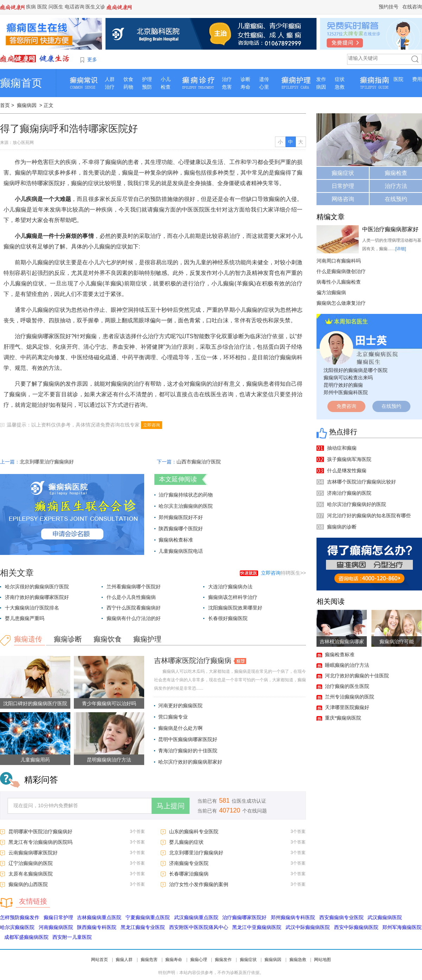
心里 (264, 87)
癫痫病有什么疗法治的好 (134, 618)
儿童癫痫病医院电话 (181, 551)
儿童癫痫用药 (35, 760)
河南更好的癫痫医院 (180, 706)
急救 (340, 87)
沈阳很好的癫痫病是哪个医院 (356, 370)
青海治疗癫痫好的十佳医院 (188, 751)
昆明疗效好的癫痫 (343, 385)
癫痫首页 (21, 83)
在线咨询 (412, 7)
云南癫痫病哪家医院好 (33, 853)
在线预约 (396, 199)
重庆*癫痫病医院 (343, 718)
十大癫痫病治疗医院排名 (32, 608)
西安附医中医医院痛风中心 (199, 927)
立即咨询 (152, 425)
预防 (147, 87)
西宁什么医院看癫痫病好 (134, 608)
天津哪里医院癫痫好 (347, 707)
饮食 (128, 79)
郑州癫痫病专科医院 (293, 917)
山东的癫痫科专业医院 (194, 832)
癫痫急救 (298, 960)
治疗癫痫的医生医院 (347, 686)
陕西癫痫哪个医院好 (181, 529)
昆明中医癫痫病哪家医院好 (188, 739)
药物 (128, 87)
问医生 (56, 7)
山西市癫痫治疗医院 (199, 462)
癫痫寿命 (174, 960)
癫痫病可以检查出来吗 (348, 378)
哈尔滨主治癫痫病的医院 (186, 506)
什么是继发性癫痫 (347, 470)
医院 (42, 7)
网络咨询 (343, 199)
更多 (92, 59)
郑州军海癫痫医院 (402, 927)
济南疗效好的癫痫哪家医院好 (37, 597)
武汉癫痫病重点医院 (196, 917)
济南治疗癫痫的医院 (349, 493)
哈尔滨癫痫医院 (17, 927)
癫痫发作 (223, 960)
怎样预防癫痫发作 (20, 917)
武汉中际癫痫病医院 (308, 927)
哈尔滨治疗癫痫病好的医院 (357, 504)
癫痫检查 (396, 173)
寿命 (245, 87)
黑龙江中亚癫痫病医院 (257, 927)
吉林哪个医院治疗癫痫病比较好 (362, 482)
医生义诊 (95, 7)
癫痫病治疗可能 (397, 641)
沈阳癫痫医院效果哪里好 (235, 608)
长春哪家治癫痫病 (189, 874)
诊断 (245, 79)
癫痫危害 (149, 960)
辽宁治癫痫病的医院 (31, 863)
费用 (417, 79)
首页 (5, 105)
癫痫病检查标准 (176, 540)
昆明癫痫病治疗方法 (109, 760)
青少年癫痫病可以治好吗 (109, 703)
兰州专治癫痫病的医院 (350, 697)
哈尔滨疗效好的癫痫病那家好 (190, 762)
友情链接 (33, 901)
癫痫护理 (147, 639)
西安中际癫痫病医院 (356, 927)
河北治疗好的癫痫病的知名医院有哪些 (369, 516)
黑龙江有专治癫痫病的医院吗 (40, 842)
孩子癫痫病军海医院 (349, 459)
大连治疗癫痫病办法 (230, 587)
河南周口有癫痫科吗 (339, 261)
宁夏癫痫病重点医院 (148, 917)
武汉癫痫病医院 (385, 917)
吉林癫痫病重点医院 (99, 917)
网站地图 (322, 960)
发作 (321, 79)
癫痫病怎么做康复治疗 (341, 303)
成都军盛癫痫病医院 (26, 937)
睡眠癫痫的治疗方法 (347, 665)
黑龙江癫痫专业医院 (143, 927)
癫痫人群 (124, 960)
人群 (110, 79)
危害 (227, 87)
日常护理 (343, 186)
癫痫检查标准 (340, 655)
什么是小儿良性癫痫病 (131, 597)
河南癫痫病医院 (56, 927)
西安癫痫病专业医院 (341, 917)
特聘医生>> (283, 573)
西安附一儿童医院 (72, 937)
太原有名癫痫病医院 (31, 874)
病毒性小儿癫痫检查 (339, 282)
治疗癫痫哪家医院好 (244, 917)
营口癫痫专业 (173, 717)
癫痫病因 (27, 105)
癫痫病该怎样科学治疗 (233, 597)
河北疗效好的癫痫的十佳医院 (357, 676)
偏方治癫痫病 (331, 292)
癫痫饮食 (108, 639)
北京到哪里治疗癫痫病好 (47, 462)
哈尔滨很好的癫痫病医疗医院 (37, 587)
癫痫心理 (199, 960)
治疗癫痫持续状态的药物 (186, 495)
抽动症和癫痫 (342, 448)
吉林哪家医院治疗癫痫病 (193, 660)
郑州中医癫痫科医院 (346, 392)
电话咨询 (75, 7)
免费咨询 (346, 406)
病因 (321, 87)
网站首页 (100, 960)
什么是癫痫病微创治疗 (341, 271)
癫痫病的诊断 (342, 527)
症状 (340, 79)
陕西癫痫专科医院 (97, 927)
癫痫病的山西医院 (28, 884)
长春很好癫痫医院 (228, 618)
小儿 (166, 79)
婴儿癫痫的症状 (186, 842)
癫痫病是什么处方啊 (180, 728)
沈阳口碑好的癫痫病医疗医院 (35, 703)
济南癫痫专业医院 (189, 863)
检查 (166, 87)
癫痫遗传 (28, 639)
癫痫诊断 (68, 639)
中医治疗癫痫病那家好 (390, 229)
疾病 (31, 7)
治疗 (110, 87)
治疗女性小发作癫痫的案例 (199, 884)
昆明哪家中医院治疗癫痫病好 (40, 832)
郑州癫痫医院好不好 (181, 517)
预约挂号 (389, 7)
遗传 (264, 79)
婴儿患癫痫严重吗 (25, 618)
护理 (147, 79)
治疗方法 (396, 186)
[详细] (401, 249)
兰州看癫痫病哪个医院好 (134, 587)
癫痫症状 (343, 173)
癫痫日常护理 (58, 917)
